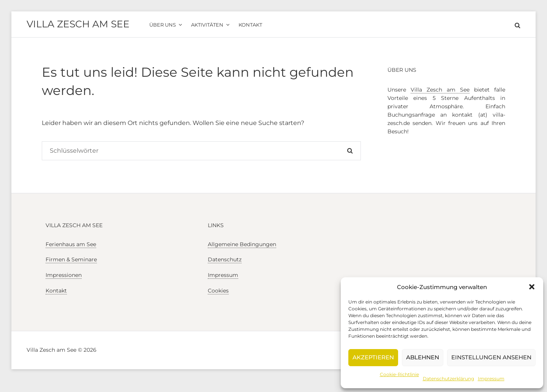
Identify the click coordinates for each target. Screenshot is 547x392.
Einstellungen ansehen (491, 357)
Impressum (491, 379)
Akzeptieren (373, 357)
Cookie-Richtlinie (399, 374)
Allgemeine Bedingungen (242, 244)
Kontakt (56, 291)
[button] (532, 287)
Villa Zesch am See (78, 24)
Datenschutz (225, 259)
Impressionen (64, 275)
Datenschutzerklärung (448, 379)
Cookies (218, 291)
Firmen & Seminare (71, 259)
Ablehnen (423, 357)
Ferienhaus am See (71, 244)
